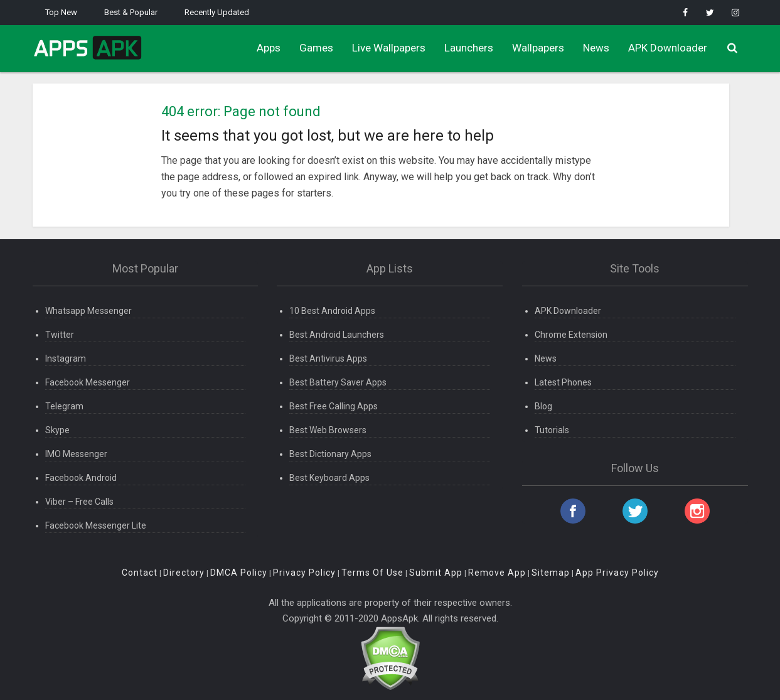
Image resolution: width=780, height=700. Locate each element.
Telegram (64, 406)
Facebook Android (81, 478)
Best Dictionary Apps (330, 454)
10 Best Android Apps (332, 311)
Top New (61, 12)
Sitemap (551, 573)
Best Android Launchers (337, 335)
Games (316, 48)
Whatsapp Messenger (88, 311)
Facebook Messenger (88, 382)
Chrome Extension (571, 335)
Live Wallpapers (389, 48)
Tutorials (552, 430)
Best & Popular (131, 12)
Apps (269, 48)
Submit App (436, 573)
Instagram (66, 358)
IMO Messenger (76, 454)
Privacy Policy (304, 573)
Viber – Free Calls (79, 502)
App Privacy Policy (617, 573)
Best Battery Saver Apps (338, 382)
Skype (57, 430)
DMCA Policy (239, 573)
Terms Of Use (372, 573)
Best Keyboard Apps (329, 478)
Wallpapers (538, 48)
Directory (184, 573)
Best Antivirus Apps (328, 358)
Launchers (469, 48)
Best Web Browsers (328, 430)
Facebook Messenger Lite (96, 525)
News (596, 48)
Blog (543, 406)
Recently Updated (217, 12)
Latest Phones (563, 382)
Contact (140, 573)
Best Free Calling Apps (334, 406)
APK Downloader (668, 48)
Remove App (497, 573)
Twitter (60, 335)
